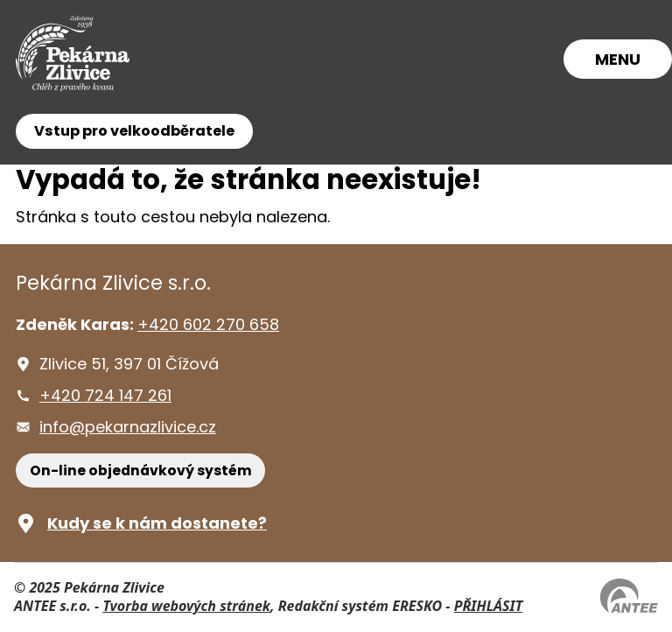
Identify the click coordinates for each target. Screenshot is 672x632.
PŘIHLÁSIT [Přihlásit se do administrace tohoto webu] (488, 606)
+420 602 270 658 (208, 324)
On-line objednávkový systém (141, 470)
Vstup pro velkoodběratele (134, 131)
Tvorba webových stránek (186, 606)
